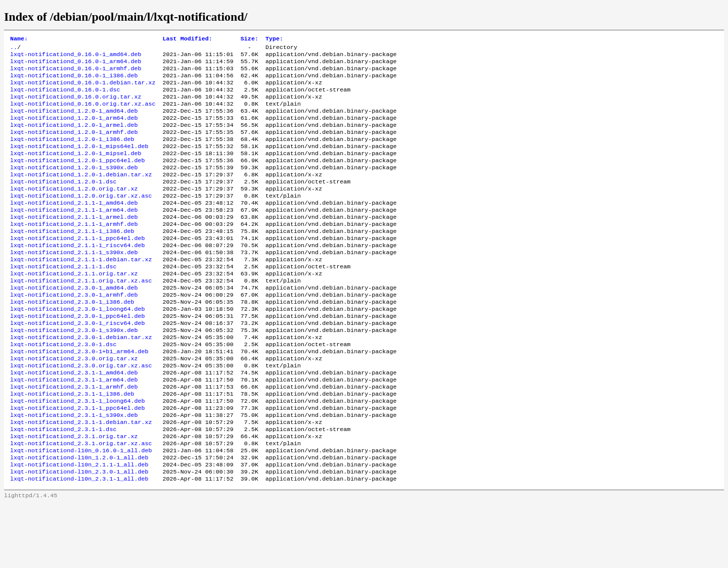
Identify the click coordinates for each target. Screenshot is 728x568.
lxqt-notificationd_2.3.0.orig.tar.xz (74, 405)
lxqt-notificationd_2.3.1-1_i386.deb (72, 445)
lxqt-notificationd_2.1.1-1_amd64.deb (74, 227)
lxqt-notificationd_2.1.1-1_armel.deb (74, 243)
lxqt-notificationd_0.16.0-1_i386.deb (74, 81)
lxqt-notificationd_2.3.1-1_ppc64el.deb (77, 461)
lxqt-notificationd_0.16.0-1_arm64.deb (76, 65)
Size (249, 39)
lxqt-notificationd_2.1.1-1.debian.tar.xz (81, 292)
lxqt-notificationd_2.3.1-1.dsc (63, 486)
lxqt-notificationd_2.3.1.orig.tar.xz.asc (81, 502)
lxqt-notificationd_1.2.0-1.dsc (63, 203)
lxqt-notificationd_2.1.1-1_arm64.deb (74, 235)
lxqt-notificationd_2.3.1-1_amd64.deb (74, 421)
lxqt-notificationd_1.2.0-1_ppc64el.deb (77, 178)
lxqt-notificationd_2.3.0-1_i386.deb (72, 340)
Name (19, 39)
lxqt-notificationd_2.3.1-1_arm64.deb (74, 429)
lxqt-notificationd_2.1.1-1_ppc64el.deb (77, 267)
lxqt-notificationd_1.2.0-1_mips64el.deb (79, 162)
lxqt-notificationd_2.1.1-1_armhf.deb (74, 251)
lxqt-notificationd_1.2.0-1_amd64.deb (74, 122)
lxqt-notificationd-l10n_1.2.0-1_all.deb (79, 518)
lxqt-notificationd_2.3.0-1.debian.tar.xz (81, 381)
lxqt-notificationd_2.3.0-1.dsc (63, 389)
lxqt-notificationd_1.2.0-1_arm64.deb (74, 130)
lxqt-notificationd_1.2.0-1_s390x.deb (74, 186)
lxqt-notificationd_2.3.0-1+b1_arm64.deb (79, 397)
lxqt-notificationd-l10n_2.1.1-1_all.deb (79, 526)
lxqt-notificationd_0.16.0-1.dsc (65, 98)
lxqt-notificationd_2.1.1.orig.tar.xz (74, 308)
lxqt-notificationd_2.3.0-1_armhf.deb (74, 332)
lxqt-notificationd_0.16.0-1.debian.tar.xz (83, 89)
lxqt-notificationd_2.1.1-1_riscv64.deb (77, 275)
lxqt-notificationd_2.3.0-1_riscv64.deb (77, 364)
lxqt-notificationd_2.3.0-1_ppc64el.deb (77, 356)
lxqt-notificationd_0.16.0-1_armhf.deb (76, 73)
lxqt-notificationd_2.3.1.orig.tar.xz (74, 494)
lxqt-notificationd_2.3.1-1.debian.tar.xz (81, 478)
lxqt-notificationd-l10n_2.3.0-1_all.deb (79, 534)
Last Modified (188, 39)
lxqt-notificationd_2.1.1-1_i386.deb (72, 259)
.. (14, 49)
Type (274, 39)
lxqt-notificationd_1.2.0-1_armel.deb (74, 138)
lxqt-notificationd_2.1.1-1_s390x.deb (74, 283)
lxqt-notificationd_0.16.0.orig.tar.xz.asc (83, 114)
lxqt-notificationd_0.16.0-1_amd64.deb (76, 57)
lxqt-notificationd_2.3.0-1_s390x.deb (74, 372)
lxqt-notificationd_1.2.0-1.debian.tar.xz (81, 195)
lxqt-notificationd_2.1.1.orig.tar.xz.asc (81, 316)
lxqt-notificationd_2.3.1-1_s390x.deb (74, 469)
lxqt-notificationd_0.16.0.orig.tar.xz (76, 106)
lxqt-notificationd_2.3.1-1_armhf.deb (74, 437)
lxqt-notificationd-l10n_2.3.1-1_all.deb (79, 542)
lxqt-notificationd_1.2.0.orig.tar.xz (74, 211)
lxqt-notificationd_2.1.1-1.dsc (63, 300)
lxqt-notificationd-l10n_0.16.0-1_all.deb (81, 510)
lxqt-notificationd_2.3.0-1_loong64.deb (77, 348)
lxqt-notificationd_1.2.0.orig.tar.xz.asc (81, 219)
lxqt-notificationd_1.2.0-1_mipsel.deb (76, 170)
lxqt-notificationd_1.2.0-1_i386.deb (72, 154)
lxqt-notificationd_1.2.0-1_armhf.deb (74, 146)
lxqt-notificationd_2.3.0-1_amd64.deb (74, 324)
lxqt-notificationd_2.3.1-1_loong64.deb (77, 453)
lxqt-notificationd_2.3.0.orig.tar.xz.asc (81, 413)
